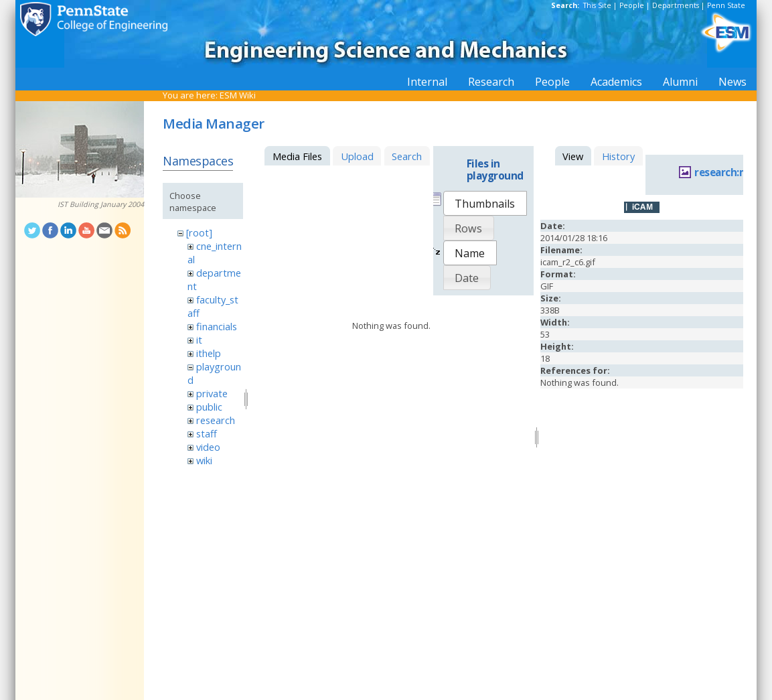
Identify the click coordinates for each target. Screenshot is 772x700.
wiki (204, 460)
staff (207, 433)
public (209, 407)
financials (217, 326)
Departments (676, 5)
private (212, 393)
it (199, 340)
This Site (597, 5)
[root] (199, 232)
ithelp (209, 353)
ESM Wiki (238, 95)
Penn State (726, 5)
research (216, 420)
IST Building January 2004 (101, 204)
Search (407, 156)
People (632, 5)
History (618, 156)
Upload (357, 156)
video (208, 447)
